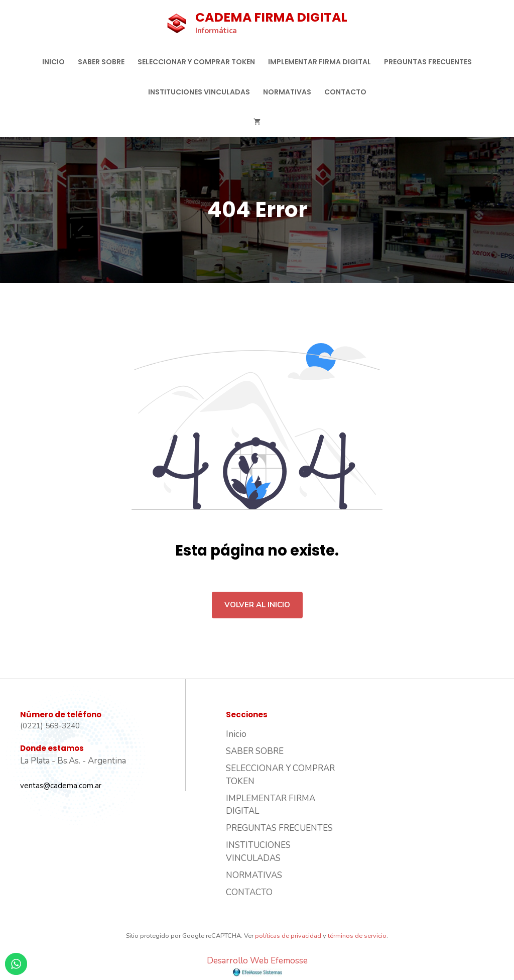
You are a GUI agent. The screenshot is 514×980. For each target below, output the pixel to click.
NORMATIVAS (287, 92)
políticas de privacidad (288, 936)
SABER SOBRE (101, 62)
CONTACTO (345, 92)
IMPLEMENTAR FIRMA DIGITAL (319, 62)
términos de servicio (357, 936)
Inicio (53, 62)
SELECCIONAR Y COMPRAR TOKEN (196, 62)
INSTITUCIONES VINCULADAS (199, 92)
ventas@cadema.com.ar (61, 786)
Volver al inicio (257, 605)
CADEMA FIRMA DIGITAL (271, 17)
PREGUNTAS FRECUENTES (428, 62)
